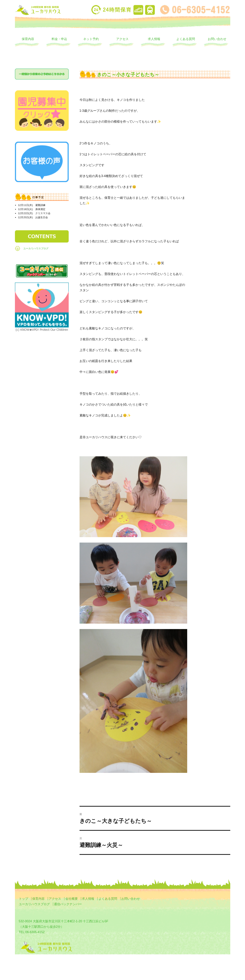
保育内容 (28, 39)
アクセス (122, 39)
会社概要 (72, 899)
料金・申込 (59, 39)
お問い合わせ (217, 39)
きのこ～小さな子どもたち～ (128, 75)
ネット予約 (91, 39)
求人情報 (154, 39)
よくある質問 (186, 39)
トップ (23, 899)
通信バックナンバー (68, 904)
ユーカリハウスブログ (36, 248)
